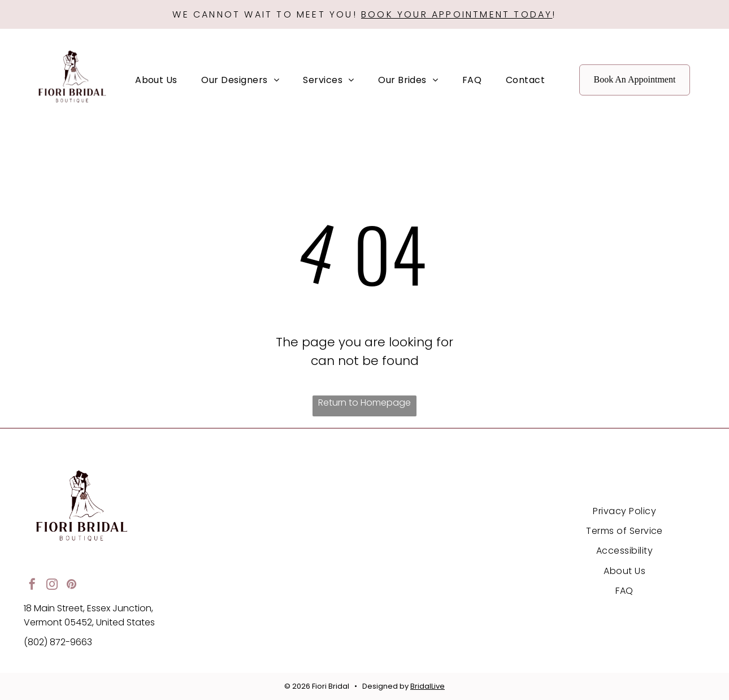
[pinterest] (72, 586)
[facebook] (32, 586)
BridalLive (428, 686)
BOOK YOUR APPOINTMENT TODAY (457, 14)
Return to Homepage (364, 403)
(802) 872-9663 (58, 642)
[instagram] (52, 586)
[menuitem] (156, 80)
